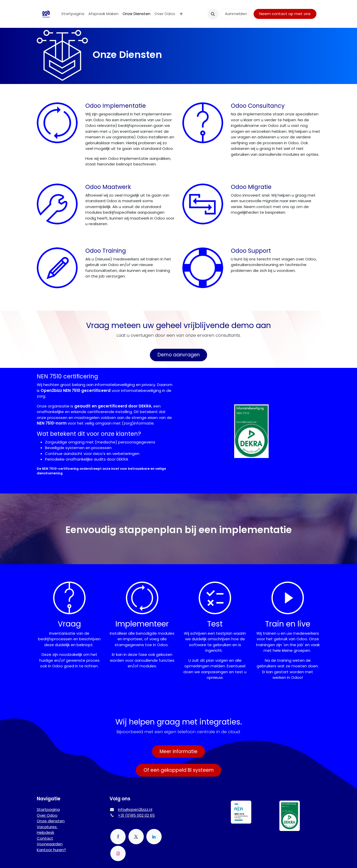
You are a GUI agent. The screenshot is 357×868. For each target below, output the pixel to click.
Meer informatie (178, 751)
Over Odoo (47, 815)
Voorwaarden (50, 844)
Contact (45, 838)
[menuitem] (73, 14)
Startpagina (48, 809)
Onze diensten (51, 821)
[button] (213, 14)
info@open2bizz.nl (135, 809)
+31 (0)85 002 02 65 (136, 815)
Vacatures (47, 827)
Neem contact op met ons (285, 14)
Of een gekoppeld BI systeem (179, 770)
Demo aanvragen (179, 355)
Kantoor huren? (51, 850)
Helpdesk (45, 832)
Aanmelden (236, 14)
